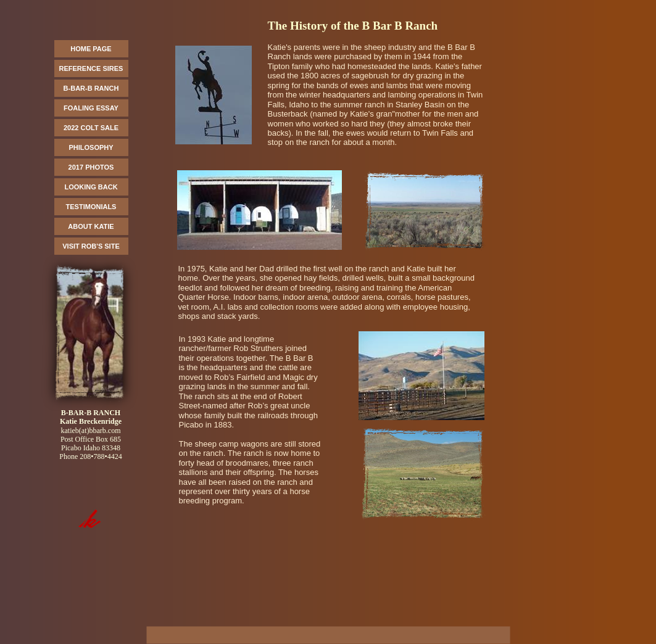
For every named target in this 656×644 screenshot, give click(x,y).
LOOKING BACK (91, 187)
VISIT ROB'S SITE (91, 246)
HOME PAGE (91, 49)
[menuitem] (91, 50)
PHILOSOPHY (91, 147)
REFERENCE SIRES (91, 68)
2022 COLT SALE (91, 128)
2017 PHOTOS (91, 167)
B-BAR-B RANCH (91, 88)
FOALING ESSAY (91, 108)
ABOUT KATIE (91, 226)
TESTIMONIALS (91, 207)
